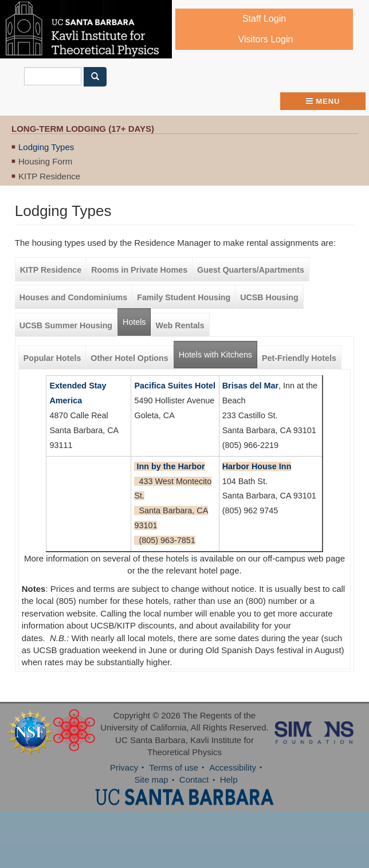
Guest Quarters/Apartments (251, 270)
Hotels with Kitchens (218, 350)
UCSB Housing (269, 297)
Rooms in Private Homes (139, 270)
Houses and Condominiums (73, 297)
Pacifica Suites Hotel (175, 386)
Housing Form (45, 161)
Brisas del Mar (250, 386)
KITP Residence (49, 176)
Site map (151, 779)
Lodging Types (46, 147)
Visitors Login (266, 39)
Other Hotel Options (129, 358)
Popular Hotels (52, 358)
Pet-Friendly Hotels (299, 358)
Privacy (124, 767)
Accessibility (233, 767)
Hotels (134, 322)
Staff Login (264, 19)
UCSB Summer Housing (66, 325)
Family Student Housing (184, 297)
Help (229, 779)
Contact (194, 779)
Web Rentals (180, 325)
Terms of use (174, 767)
